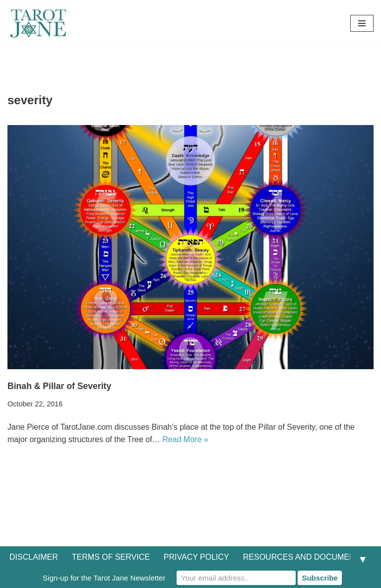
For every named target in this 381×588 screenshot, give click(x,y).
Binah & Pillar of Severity (59, 386)
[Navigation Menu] (362, 23)
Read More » (185, 439)
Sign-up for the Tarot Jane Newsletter (104, 578)
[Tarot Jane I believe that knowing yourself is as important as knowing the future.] (37, 23)
